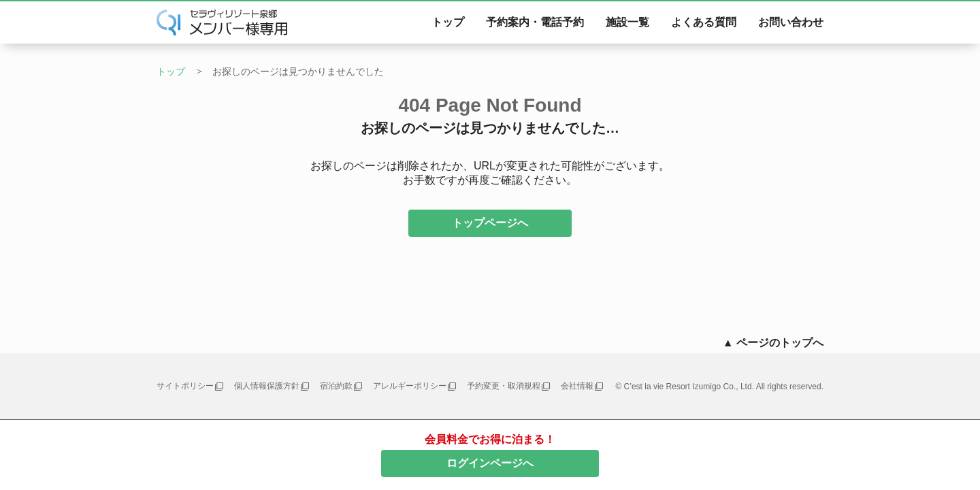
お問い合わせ (791, 22)
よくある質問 (704, 22)
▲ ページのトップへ (773, 343)
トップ (448, 22)
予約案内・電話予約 (535, 22)
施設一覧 (627, 22)
